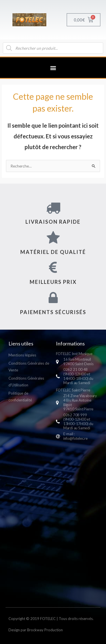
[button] (53, 68)
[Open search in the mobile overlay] (53, 48)
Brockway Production (45, 630)
